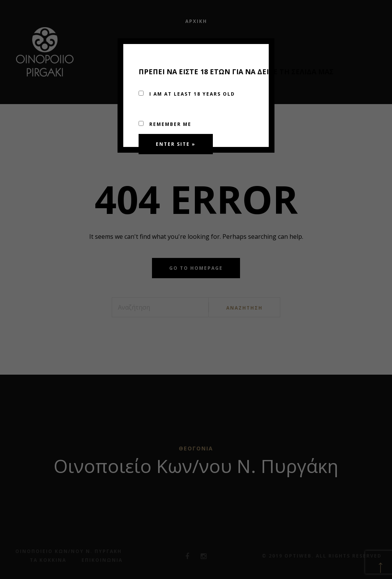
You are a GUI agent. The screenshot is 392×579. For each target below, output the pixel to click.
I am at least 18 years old (187, 94)
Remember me (165, 124)
